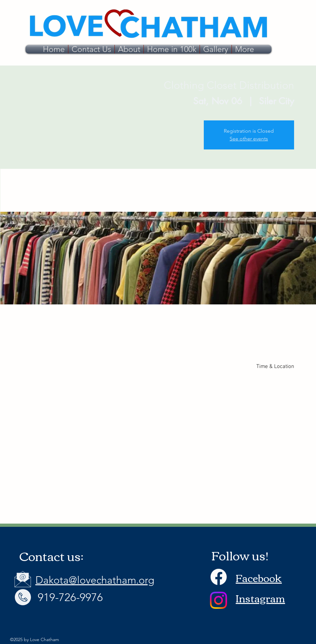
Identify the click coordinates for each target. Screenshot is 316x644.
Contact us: (51, 556)
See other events (249, 139)
